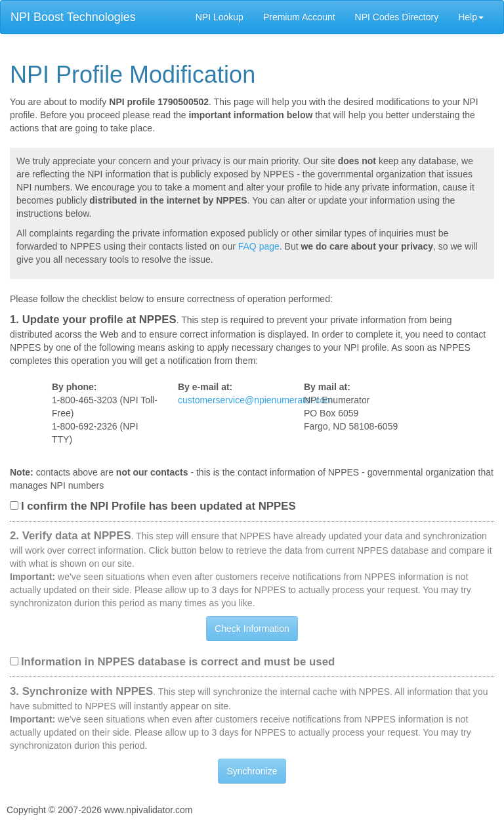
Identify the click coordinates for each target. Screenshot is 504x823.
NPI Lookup (220, 17)
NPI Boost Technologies (73, 17)
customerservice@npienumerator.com (255, 400)
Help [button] (471, 17)
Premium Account (299, 17)
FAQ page (259, 246)
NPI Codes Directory (397, 17)
